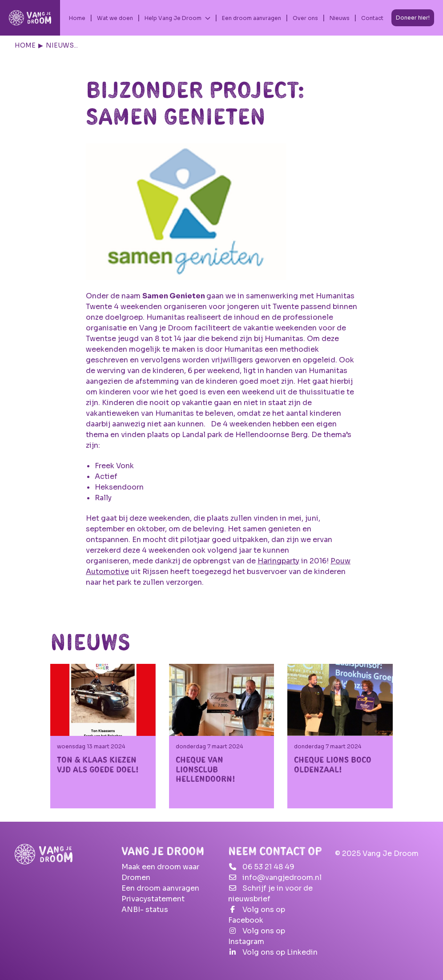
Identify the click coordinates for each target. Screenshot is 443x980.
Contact (372, 18)
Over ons (305, 18)
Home (77, 18)
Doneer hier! (413, 18)
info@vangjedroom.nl (282, 878)
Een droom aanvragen (252, 18)
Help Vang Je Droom (173, 18)
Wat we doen (115, 18)
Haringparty (278, 561)
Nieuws (340, 18)
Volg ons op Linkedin (280, 952)
